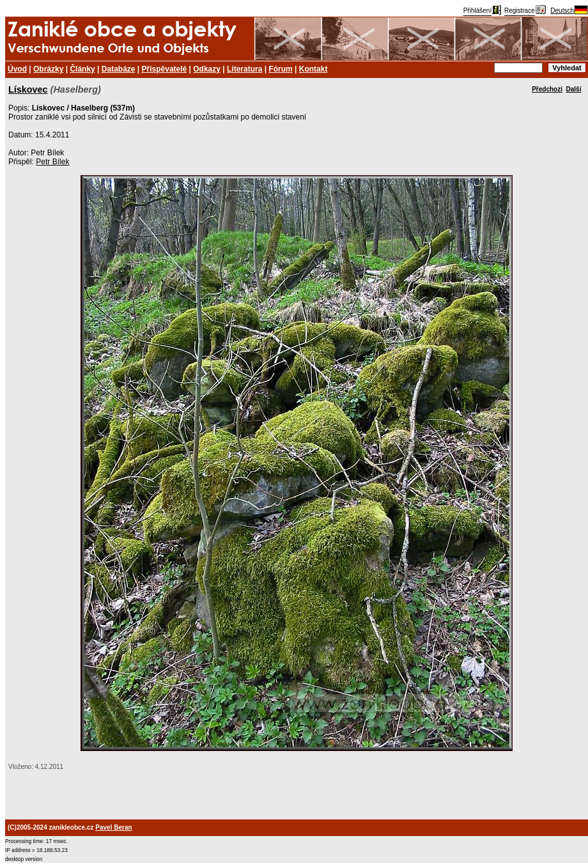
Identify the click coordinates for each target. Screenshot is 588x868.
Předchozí (547, 89)
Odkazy (207, 69)
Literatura (244, 69)
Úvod (17, 69)
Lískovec (28, 89)
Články (82, 69)
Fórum (280, 69)
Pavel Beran (113, 827)
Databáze (119, 69)
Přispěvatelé (165, 69)
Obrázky (48, 69)
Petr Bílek (52, 162)
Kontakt (313, 69)
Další (574, 89)
